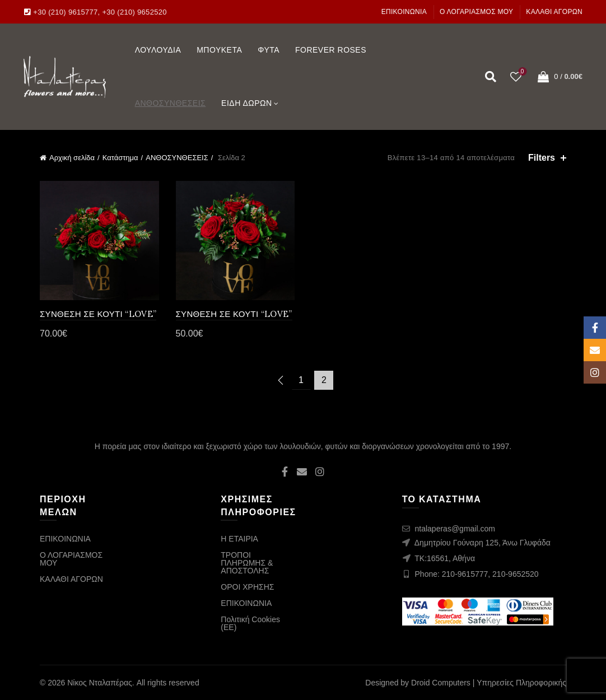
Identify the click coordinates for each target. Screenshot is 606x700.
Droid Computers (441, 683)
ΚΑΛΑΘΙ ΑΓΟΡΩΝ (554, 12)
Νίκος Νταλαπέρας (100, 683)
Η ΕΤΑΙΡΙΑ (239, 539)
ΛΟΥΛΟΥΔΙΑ (158, 50)
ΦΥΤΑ (269, 50)
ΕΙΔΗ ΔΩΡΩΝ (247, 103)
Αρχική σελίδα (72, 158)
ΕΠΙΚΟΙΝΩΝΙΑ (404, 12)
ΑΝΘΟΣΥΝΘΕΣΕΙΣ (171, 103)
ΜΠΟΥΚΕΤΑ (219, 50)
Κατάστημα (120, 158)
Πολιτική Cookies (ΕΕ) (250, 623)
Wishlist (521, 72)
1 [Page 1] (301, 380)
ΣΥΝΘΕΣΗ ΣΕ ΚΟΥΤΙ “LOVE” (98, 314)
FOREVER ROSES (331, 50)
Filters (542, 158)
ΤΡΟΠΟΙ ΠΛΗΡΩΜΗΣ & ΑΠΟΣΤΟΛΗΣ (247, 563)
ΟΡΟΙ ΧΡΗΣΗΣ (247, 587)
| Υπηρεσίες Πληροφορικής (519, 683)
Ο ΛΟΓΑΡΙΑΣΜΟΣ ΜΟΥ (477, 12)
